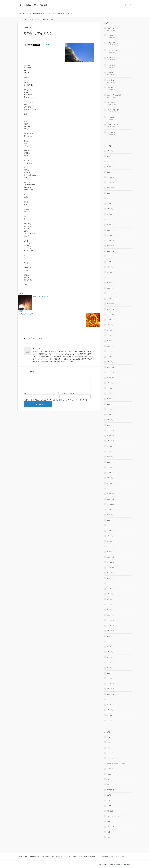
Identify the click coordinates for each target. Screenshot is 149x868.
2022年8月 (111, 388)
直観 (109, 800)
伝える (109, 774)
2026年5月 (111, 151)
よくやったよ (111, 65)
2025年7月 (111, 204)
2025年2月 (111, 230)
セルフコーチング (113, 758)
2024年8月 (111, 262)
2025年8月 (111, 198)
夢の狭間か (111, 117)
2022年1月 (111, 425)
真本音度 (110, 811)
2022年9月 (111, 383)
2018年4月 (111, 663)
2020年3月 (111, 541)
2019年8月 (111, 578)
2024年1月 (111, 299)
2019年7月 (111, 583)
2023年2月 (111, 357)
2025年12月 (111, 177)
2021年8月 (111, 452)
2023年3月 (111, 351)
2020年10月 (111, 504)
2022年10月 (111, 378)
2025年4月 (111, 219)
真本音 (109, 806)
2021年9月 (111, 446)
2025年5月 (111, 214)
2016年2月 (111, 721)
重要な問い (111, 88)
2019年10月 (111, 568)
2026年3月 (111, 161)
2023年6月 (111, 336)
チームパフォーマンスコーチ (35, 338)
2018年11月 (111, 626)
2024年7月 (111, 267)
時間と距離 (111, 790)
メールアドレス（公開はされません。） (70, 396)
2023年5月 (111, 341)
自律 (109, 832)
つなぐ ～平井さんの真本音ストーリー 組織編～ (111, 856)
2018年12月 (111, 620)
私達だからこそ (112, 58)
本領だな (110, 73)
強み (109, 779)
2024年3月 (111, 288)
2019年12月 (111, 557)
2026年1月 (111, 172)
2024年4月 (111, 283)
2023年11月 (111, 309)
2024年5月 (111, 277)
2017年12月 (111, 684)
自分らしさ (111, 827)
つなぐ (109, 737)
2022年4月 (111, 409)
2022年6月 (111, 399)
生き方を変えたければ (114, 95)
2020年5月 (111, 531)
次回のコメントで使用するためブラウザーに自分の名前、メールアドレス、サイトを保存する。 (56, 403)
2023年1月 (111, 362)
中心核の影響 (111, 132)
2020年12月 (111, 494)
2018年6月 (111, 652)
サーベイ (110, 753)
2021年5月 (111, 467)
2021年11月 (111, 436)
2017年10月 (111, 694)
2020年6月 (111, 525)
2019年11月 (111, 562)
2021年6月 (111, 462)
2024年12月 (111, 241)
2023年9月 (111, 320)
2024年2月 (111, 293)
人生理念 (110, 769)
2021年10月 (111, 441)
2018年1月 (111, 678)
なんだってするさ (113, 28)
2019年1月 (111, 615)
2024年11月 (111, 246)
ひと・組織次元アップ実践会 (33, 5)
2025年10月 (111, 188)
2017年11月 (111, 689)
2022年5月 (111, 404)
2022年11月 (111, 372)
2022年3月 (111, 415)
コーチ (109, 742)
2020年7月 (111, 520)
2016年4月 (111, 710)
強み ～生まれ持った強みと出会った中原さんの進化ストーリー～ (43, 856)
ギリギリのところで (113, 110)
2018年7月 (111, 647)
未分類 (109, 795)
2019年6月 (111, 589)
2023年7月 (111, 330)
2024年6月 (111, 272)
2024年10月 (111, 251)
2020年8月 (111, 515)
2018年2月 (111, 673)
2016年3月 (111, 715)
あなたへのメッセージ (24, 14)
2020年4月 (111, 536)
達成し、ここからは (113, 43)
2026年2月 (111, 167)
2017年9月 (111, 699)
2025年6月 (111, 209)
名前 (25, 396)
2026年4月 (111, 156)
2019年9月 (111, 573)
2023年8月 (111, 325)
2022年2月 (111, 420)
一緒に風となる (112, 50)
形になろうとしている (114, 125)
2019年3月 (111, 605)
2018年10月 (111, 631)
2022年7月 (111, 394)
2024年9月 (111, 256)
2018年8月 (111, 641)
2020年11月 (111, 499)
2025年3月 (111, 225)
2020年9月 (111, 510)
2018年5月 (111, 657)
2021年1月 (111, 488)
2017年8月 (111, 705)
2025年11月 (111, 183)
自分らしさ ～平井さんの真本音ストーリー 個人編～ (79, 856)
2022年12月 (111, 367)
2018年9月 (111, 636)
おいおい (110, 35)
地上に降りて (111, 80)
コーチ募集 (111, 748)
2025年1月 (111, 235)
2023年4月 (111, 346)
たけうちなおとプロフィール (42, 14)
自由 (109, 837)
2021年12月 (111, 430)
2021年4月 (111, 473)
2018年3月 (111, 668)
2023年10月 (111, 314)
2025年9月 (111, 193)
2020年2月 (111, 546)
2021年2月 (111, 483)
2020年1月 (111, 552)
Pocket (48, 45)
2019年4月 (111, 599)
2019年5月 (111, 594)
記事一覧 (70, 14)
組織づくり (111, 821)
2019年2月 (111, 610)
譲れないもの (111, 102)
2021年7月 (111, 457)
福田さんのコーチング (114, 816)
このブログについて (59, 14)
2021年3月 (111, 478)
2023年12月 (111, 304)
